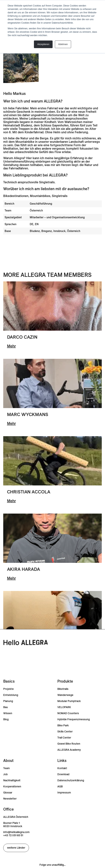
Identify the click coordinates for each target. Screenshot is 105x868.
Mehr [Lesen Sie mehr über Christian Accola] (11, 501)
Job (5, 774)
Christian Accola (29, 492)
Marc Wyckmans (28, 414)
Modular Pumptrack (69, 701)
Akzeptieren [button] (43, 44)
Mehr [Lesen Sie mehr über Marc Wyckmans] (11, 423)
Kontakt (62, 768)
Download (63, 774)
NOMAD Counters (68, 713)
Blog (6, 719)
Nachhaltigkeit (12, 780)
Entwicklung (11, 695)
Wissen (8, 713)
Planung (8, 701)
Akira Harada (24, 569)
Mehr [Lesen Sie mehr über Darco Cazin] (11, 346)
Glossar (8, 793)
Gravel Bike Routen (69, 744)
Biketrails (63, 689)
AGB (60, 787)
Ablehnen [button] (63, 44)
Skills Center (65, 732)
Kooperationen (12, 787)
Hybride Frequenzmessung (74, 719)
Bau (6, 707)
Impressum (64, 793)
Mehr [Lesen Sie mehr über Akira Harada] (11, 578)
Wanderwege (65, 695)
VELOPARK (64, 707)
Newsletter (10, 799)
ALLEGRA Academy (69, 750)
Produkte (65, 681)
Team (6, 768)
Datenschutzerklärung (71, 780)
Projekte (8, 689)
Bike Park (63, 725)
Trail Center (64, 738)
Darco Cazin (22, 337)
